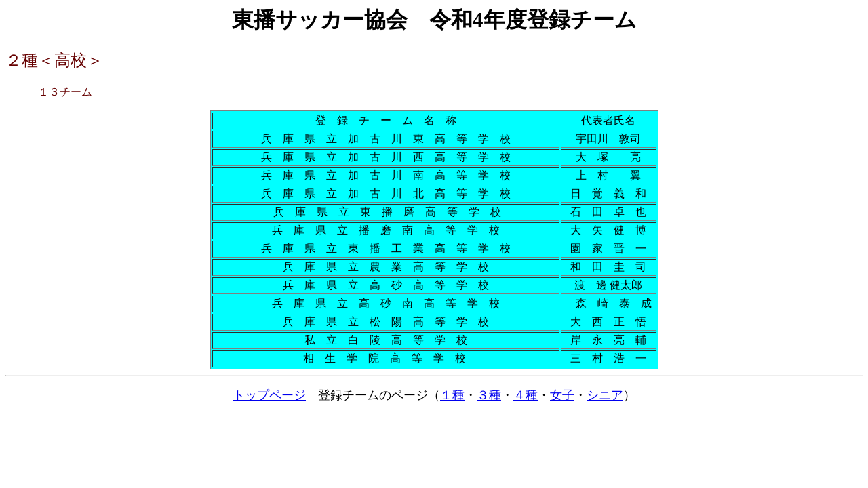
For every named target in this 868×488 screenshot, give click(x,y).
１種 (452, 395)
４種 (526, 395)
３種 (489, 395)
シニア (605, 395)
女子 (562, 395)
